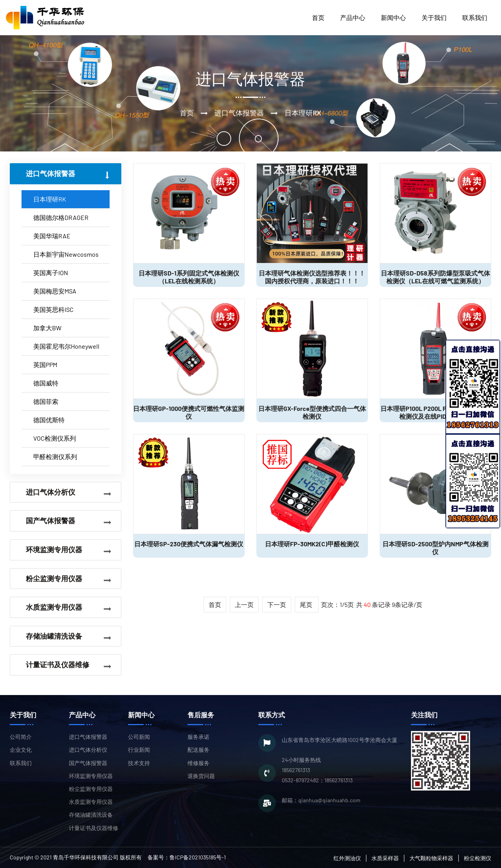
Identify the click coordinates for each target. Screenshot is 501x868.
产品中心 (353, 17)
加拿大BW (47, 328)
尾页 (307, 604)
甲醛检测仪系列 (55, 457)
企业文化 (21, 750)
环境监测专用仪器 (91, 776)
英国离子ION (51, 273)
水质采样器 (385, 858)
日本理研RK (50, 199)
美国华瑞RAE (52, 236)
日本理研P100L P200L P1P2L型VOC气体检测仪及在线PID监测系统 (435, 412)
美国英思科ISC (53, 309)
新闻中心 (393, 17)
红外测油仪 (347, 858)
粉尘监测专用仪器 (91, 789)
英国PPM (45, 365)
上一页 (244, 604)
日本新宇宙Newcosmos (66, 254)
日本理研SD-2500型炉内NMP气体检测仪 (435, 548)
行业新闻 (139, 750)
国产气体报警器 (88, 763)
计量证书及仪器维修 (94, 828)
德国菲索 (46, 401)
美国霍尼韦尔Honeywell (66, 346)
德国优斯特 (49, 420)
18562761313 (296, 770)
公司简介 (21, 737)
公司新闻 (139, 737)
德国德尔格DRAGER (61, 217)
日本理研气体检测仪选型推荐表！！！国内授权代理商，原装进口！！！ (312, 277)
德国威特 (46, 383)
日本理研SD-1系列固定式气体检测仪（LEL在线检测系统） (189, 277)
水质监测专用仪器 (91, 802)
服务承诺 (198, 737)
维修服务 (198, 763)
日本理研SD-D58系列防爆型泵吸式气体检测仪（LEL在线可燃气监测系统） (435, 277)
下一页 (277, 604)
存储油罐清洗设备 (91, 815)
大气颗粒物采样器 (431, 858)
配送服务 (198, 750)
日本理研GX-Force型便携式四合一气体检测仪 (312, 412)
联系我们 (475, 17)
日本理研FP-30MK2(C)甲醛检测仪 (312, 544)
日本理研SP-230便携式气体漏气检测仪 (189, 544)
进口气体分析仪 (88, 750)
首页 (318, 17)
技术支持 (139, 763)
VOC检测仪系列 (55, 438)
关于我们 (434, 17)
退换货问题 (201, 776)
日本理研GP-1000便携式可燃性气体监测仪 (189, 412)
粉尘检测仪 (478, 858)
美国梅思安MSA (55, 291)
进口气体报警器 (88, 737)
